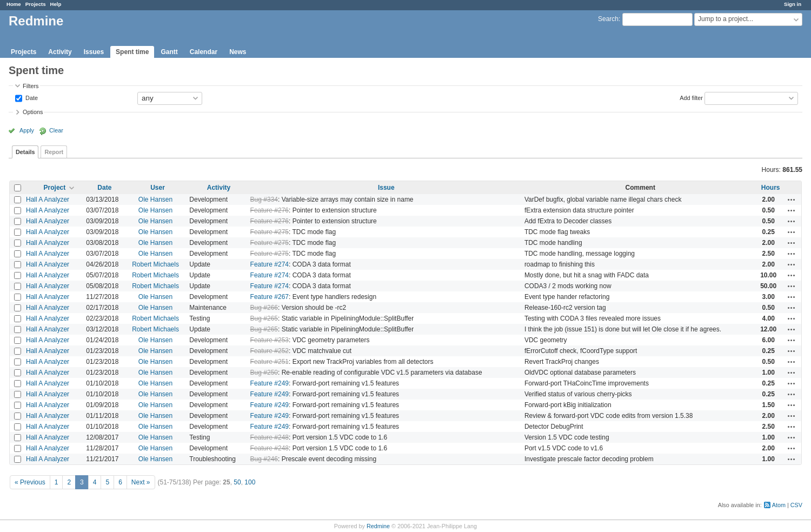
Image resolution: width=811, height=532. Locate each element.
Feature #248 (270, 437)
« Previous (30, 482)
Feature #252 (270, 351)
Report (54, 152)
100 (250, 482)
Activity (60, 52)
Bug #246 (264, 459)
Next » (141, 482)
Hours (771, 188)
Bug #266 (264, 308)
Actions (792, 199)
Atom (779, 505)
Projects (36, 4)
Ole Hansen (155, 199)
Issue (386, 188)
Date (31, 97)
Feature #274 (270, 264)
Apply (27, 130)
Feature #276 (270, 210)
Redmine (378, 526)
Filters (31, 86)
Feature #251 (270, 362)
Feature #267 (270, 297)
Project (55, 188)
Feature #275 (270, 232)
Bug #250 (264, 373)
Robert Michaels (155, 264)
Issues (94, 52)
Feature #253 (270, 340)
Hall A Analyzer (48, 199)
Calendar (204, 52)
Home (14, 4)
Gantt (169, 52)
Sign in (793, 4)
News (238, 52)
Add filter (691, 97)
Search (608, 19)
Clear (56, 130)
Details (25, 152)
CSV (796, 505)
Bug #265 (264, 318)
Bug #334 (264, 199)
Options (33, 112)
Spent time (132, 52)
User (158, 188)
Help (56, 4)
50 (237, 482)
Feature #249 (270, 383)
